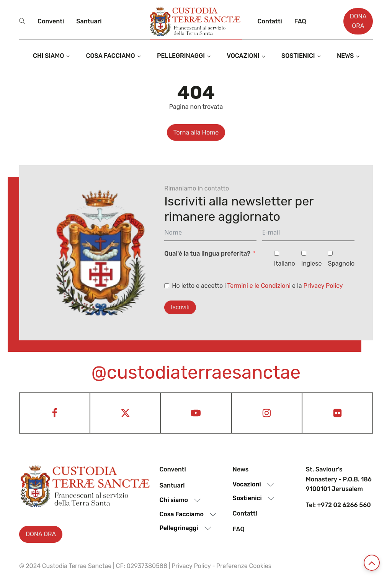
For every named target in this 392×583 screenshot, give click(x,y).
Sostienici (298, 56)
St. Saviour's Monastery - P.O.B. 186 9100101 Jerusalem (339, 479)
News (345, 56)
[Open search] (22, 21)
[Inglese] (304, 253)
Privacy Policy (323, 286)
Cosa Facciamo (111, 56)
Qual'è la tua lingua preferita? (207, 254)
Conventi (51, 21)
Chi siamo (48, 56)
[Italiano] (277, 253)
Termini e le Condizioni (259, 286)
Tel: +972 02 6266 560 (338, 505)
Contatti (270, 21)
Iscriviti (180, 307)
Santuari (89, 21)
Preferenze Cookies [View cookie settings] (244, 566)
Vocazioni (243, 56)
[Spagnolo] (330, 253)
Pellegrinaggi (181, 56)
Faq (300, 21)
